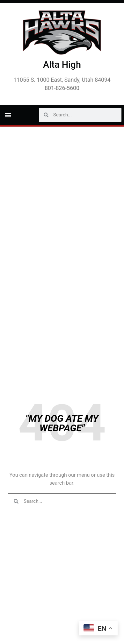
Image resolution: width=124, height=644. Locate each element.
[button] (8, 115)
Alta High (62, 65)
